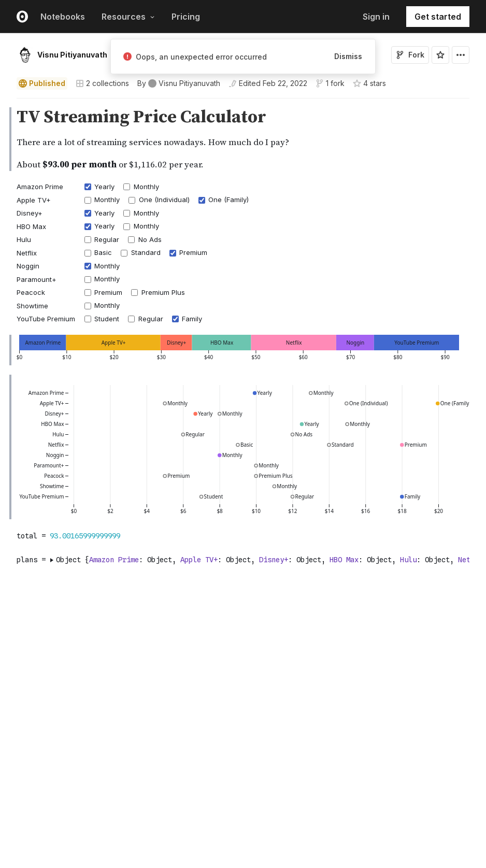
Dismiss (348, 56)
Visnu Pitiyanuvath (72, 55)
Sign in (376, 17)
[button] (4, 103)
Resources (128, 17)
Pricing (186, 17)
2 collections (102, 83)
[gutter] (5, 140)
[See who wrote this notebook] (179, 83)
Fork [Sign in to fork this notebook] (410, 55)
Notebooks (63, 17)
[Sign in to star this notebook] (440, 55)
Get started (438, 17)
